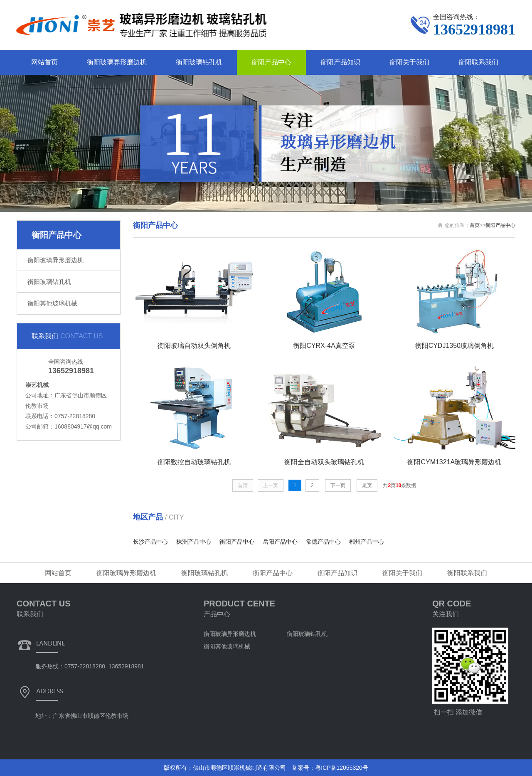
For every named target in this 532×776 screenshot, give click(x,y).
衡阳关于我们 (409, 62)
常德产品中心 (323, 542)
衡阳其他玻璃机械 (52, 303)
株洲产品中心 (194, 542)
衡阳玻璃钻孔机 (199, 62)
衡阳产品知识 (340, 62)
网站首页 (44, 62)
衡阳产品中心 (271, 62)
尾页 (367, 485)
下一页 (338, 485)
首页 (475, 225)
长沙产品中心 (150, 542)
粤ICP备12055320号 (342, 768)
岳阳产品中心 (280, 542)
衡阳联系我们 (478, 62)
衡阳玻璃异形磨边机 (117, 62)
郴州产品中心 (367, 542)
